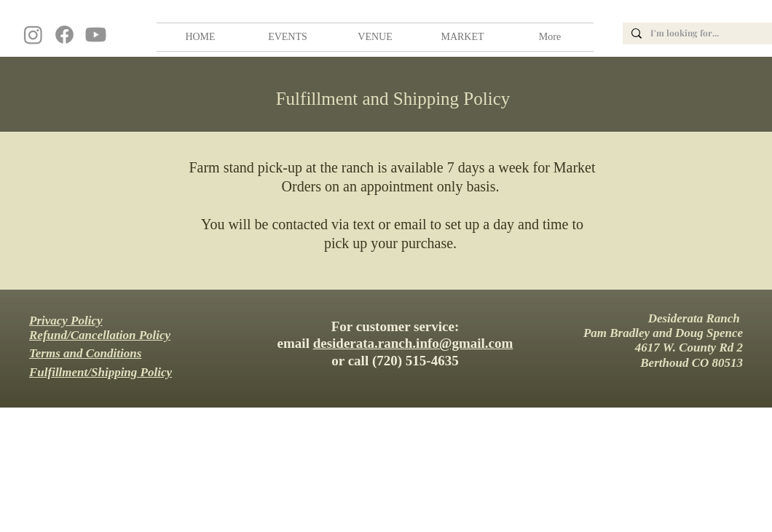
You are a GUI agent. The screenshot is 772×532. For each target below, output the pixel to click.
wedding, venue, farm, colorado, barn (2, 5)
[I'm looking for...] (710, 33)
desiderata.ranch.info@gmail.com (413, 343)
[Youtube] (96, 35)
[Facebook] (64, 35)
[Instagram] (33, 35)
